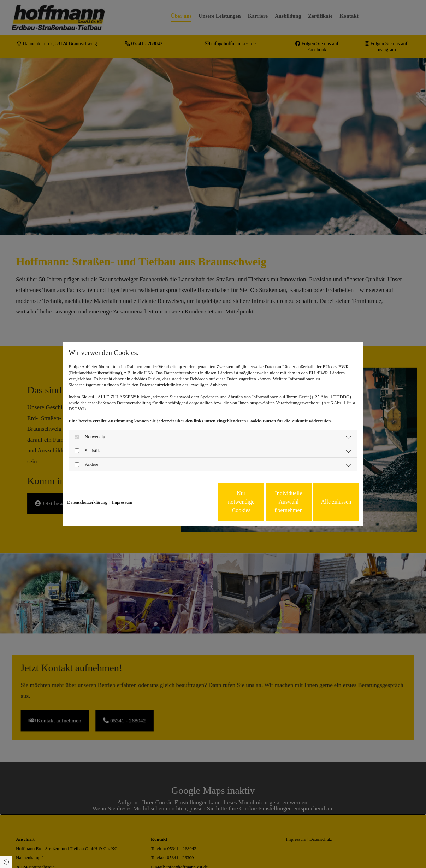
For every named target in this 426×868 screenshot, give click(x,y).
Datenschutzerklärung (87, 502)
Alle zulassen (326, 502)
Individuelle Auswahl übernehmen (259, 502)
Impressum (122, 502)
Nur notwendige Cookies (192, 502)
